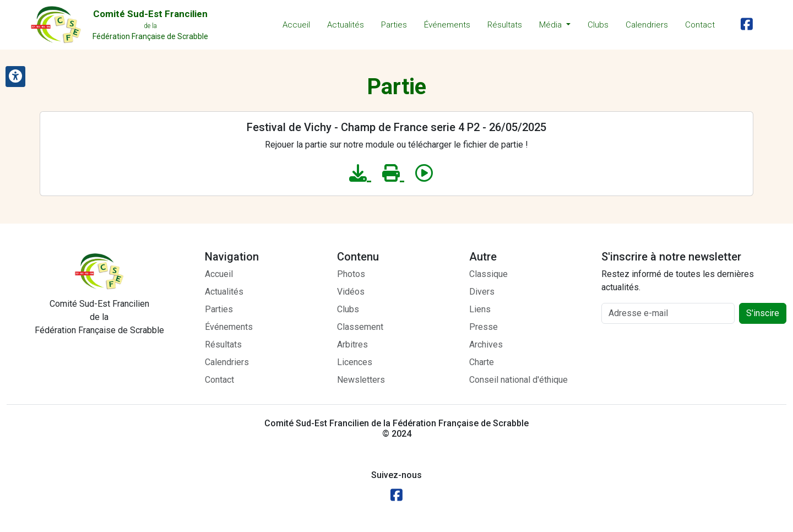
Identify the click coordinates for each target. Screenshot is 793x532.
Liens (480, 309)
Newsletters (361, 380)
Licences (355, 362)
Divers (482, 292)
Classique (488, 274)
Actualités (346, 25)
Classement (360, 327)
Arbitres (352, 344)
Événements (447, 25)
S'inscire (763, 313)
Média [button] (552, 25)
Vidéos (351, 292)
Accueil (296, 25)
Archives (486, 344)
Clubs (598, 25)
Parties (394, 25)
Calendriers (647, 25)
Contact (700, 25)
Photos (351, 274)
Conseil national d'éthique (518, 380)
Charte (482, 362)
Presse (484, 327)
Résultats (505, 25)
